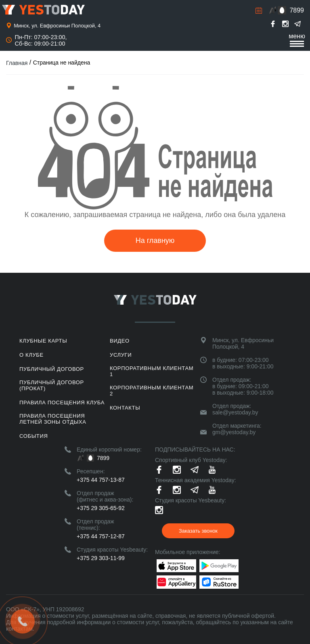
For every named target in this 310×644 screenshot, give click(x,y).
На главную (155, 240)
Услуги (121, 355)
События (34, 436)
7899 (297, 10)
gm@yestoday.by (234, 432)
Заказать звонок (198, 531)
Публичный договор (52, 369)
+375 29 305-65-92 (101, 508)
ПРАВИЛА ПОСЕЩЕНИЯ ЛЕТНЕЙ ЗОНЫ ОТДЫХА (53, 419)
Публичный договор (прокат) (52, 385)
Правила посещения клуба (62, 402)
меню (297, 40)
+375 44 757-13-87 (101, 480)
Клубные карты (43, 341)
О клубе (31, 355)
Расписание (259, 10)
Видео (120, 341)
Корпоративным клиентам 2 (152, 391)
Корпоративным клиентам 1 (152, 371)
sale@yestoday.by (235, 412)
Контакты (125, 408)
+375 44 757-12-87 (101, 536)
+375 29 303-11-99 (101, 558)
